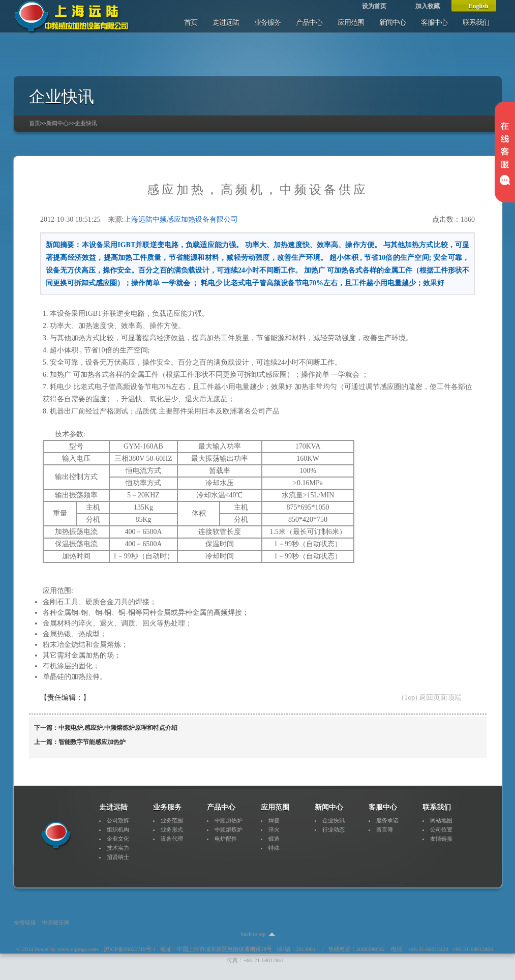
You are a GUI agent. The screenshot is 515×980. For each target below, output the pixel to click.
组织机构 (118, 829)
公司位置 (441, 829)
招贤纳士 (118, 857)
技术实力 (118, 848)
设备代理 (172, 839)
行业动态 (334, 829)
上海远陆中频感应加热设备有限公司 (181, 219)
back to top (253, 934)
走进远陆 (226, 23)
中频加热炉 (229, 820)
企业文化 (118, 839)
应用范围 (351, 23)
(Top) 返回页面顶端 (432, 697)
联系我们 (476, 23)
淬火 (274, 829)
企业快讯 (86, 123)
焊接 (274, 820)
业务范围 (172, 820)
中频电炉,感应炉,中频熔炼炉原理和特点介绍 (118, 728)
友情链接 (441, 839)
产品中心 (309, 23)
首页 (191, 23)
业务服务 (267, 23)
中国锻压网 (56, 923)
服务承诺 (387, 820)
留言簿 (385, 829)
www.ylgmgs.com (78, 949)
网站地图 (441, 820)
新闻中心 (392, 23)
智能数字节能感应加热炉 (92, 742)
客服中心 (434, 23)
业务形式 (172, 829)
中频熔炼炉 (229, 829)
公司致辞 (118, 820)
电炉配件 (226, 839)
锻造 (274, 839)
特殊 (274, 848)
